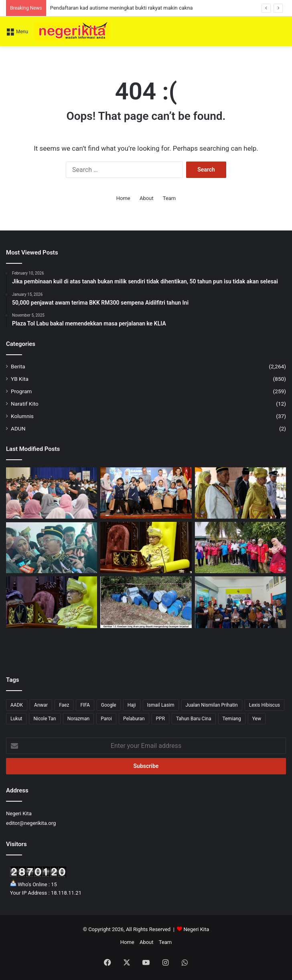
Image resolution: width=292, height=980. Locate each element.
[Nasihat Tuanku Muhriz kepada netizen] (146, 548)
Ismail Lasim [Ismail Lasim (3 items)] (161, 705)
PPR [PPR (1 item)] (161, 719)
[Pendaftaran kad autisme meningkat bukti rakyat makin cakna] (146, 493)
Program (21, 391)
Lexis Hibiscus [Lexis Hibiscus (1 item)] (265, 705)
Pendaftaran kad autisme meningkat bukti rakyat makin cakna (122, 8)
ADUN (18, 428)
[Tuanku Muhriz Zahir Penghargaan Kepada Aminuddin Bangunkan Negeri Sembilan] (240, 493)
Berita (18, 366)
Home (123, 198)
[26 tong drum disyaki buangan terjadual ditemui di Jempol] (146, 602)
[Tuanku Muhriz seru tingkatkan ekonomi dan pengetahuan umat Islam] (52, 602)
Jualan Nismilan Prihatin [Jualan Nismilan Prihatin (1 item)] (212, 705)
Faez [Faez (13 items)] (64, 705)
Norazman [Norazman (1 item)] (78, 719)
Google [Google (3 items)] (109, 705)
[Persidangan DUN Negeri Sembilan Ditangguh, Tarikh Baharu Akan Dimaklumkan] (52, 548)
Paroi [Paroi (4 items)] (106, 719)
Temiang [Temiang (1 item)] (232, 719)
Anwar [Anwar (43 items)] (41, 705)
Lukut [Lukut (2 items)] (16, 719)
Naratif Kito (25, 404)
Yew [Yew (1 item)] (257, 719)
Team (169, 198)
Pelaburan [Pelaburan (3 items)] (134, 719)
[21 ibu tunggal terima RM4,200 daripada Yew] (240, 602)
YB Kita (20, 379)
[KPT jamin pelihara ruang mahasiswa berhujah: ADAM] (52, 493)
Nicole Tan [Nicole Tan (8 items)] (45, 719)
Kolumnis (22, 416)
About (147, 198)
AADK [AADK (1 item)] (17, 705)
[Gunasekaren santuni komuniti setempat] (240, 548)
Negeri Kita (197, 929)
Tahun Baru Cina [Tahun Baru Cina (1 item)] (194, 719)
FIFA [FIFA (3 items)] (85, 705)
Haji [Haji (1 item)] (132, 705)
